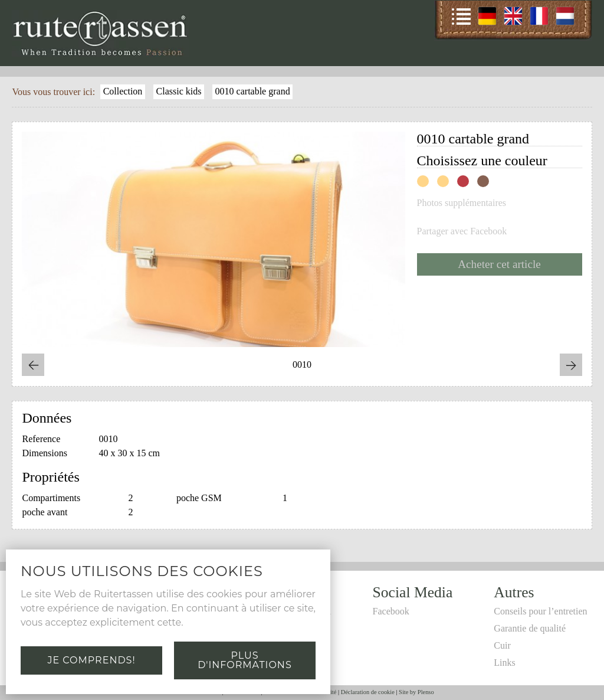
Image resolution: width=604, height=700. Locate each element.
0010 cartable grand (253, 91)
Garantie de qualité (530, 628)
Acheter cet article (499, 264)
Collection (123, 91)
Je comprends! (91, 660)
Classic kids (179, 91)
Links (504, 663)
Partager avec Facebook (462, 231)
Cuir (502, 645)
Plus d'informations (244, 660)
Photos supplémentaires (462, 203)
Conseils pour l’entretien (540, 611)
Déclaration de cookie (368, 692)
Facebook (391, 611)
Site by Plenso (416, 692)
